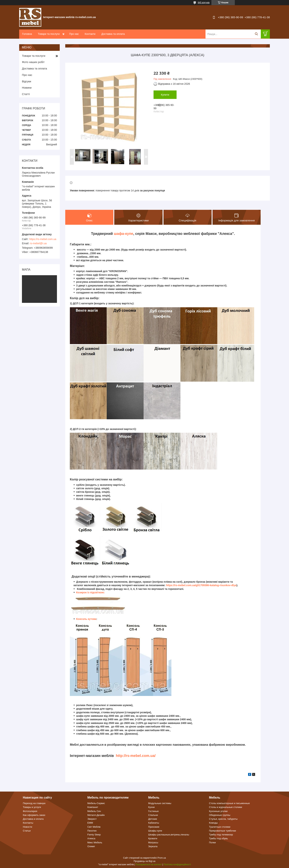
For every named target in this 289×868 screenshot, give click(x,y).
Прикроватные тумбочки (222, 831)
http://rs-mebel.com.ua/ (136, 756)
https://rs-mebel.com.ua (43, 239)
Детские (153, 819)
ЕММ (90, 823)
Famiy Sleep (94, 835)
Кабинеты (154, 823)
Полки (212, 842)
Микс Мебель (95, 842)
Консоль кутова (86, 619)
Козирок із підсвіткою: (90, 592)
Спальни (153, 815)
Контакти (90, 34)
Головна (27, 34)
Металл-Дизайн (96, 815)
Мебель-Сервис (96, 803)
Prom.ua (162, 858)
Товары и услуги (32, 807)
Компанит (93, 807)
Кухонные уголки (218, 811)
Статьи (27, 831)
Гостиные (153, 811)
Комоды (213, 823)
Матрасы (153, 842)
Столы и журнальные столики (226, 807)
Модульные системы (160, 803)
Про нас (74, 34)
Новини (27, 88)
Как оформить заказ (34, 815)
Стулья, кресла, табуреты (223, 819)
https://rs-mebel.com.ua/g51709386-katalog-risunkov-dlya (201, 585)
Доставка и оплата (33, 819)
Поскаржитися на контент (149, 864)
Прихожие (154, 827)
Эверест (92, 819)
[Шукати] (256, 34)
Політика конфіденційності (177, 864)
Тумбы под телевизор (221, 835)
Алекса (91, 838)
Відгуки (27, 81)
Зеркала (153, 846)
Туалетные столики (220, 827)
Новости (27, 827)
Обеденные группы (220, 815)
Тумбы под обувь (219, 838)
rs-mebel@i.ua (38, 243)
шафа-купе (123, 234)
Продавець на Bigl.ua (144, 861)
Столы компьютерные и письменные (229, 803)
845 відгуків (204, 3)
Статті (26, 94)
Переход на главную (34, 803)
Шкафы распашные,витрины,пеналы (169, 835)
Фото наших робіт (33, 62)
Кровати (153, 838)
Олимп (91, 846)
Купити (165, 95)
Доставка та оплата (113, 34)
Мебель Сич (94, 811)
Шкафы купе (155, 831)
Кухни (151, 807)
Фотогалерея (30, 811)
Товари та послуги (49, 34)
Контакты (28, 823)
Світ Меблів (94, 827)
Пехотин (92, 831)
